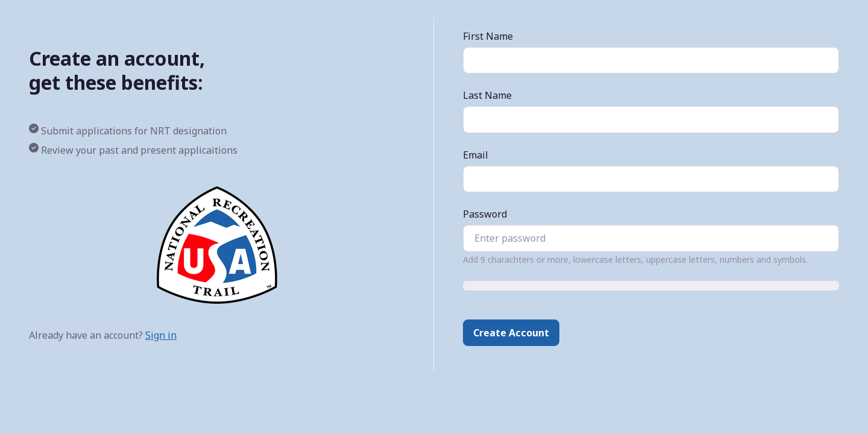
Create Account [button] (511, 333)
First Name (488, 36)
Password (485, 214)
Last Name (487, 95)
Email (476, 155)
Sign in (161, 335)
